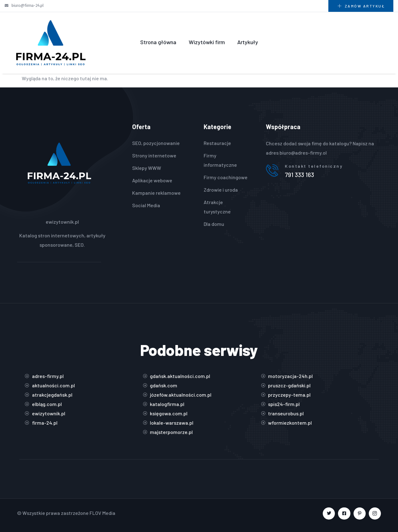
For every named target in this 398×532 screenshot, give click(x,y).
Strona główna (158, 42)
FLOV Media (102, 513)
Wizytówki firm (207, 42)
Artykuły (248, 42)
